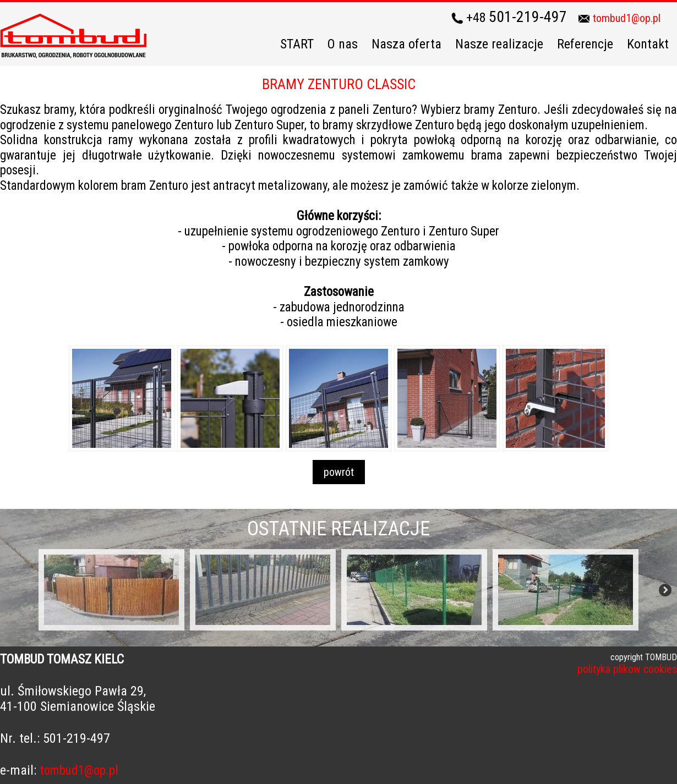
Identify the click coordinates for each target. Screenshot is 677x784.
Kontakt (648, 44)
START (297, 44)
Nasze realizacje (499, 44)
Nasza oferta (406, 44)
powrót (339, 472)
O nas (343, 44)
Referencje (585, 44)
